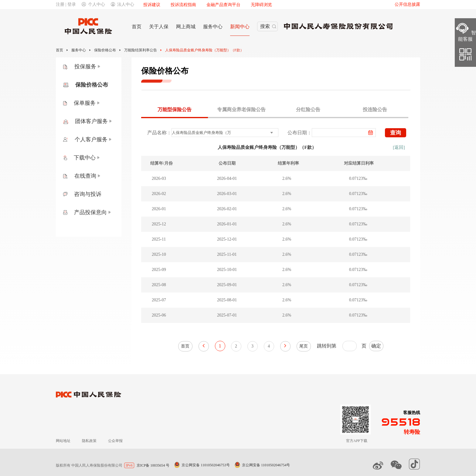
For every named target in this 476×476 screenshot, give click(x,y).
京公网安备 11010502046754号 (266, 465)
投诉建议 (152, 5)
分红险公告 (308, 110)
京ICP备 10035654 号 (153, 465)
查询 (396, 133)
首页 (59, 50)
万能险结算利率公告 (141, 50)
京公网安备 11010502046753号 (206, 465)
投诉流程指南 (183, 5)
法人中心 (122, 4)
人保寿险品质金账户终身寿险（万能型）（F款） (204, 50)
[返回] (399, 147)
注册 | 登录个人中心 (80, 4)
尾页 (304, 346)
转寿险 (412, 432)
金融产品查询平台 (223, 5)
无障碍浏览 (261, 5)
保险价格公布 (105, 50)
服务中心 (79, 50)
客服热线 (412, 413)
